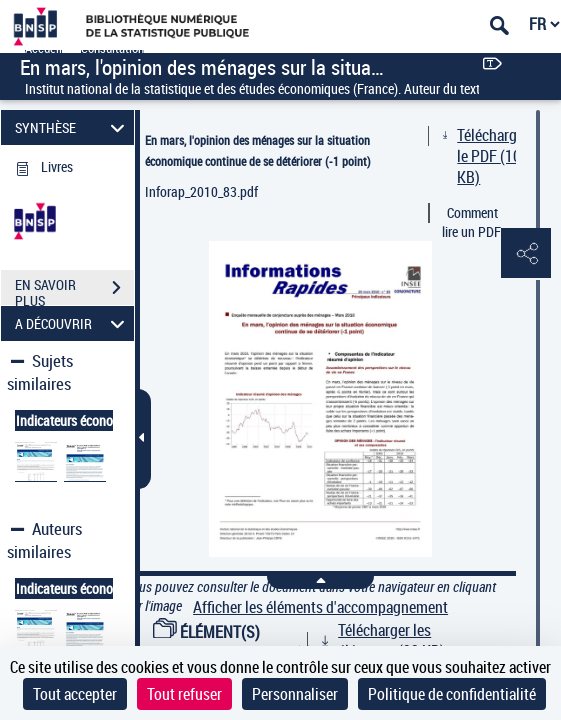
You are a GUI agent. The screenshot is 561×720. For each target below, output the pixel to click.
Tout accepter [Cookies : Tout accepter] (75, 694)
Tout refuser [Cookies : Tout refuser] (184, 694)
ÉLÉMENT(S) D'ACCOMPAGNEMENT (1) (233, 642)
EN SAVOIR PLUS (74, 290)
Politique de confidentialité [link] (452, 694)
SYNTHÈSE (73, 127)
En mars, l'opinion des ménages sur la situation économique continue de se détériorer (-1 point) (258, 150)
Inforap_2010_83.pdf (201, 191)
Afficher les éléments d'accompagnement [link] (320, 607)
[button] (526, 254)
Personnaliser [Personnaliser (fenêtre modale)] (295, 694)
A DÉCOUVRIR (73, 323)
